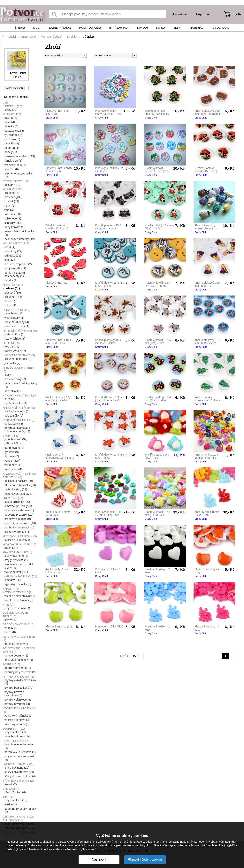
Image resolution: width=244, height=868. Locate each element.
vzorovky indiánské (19, 716)
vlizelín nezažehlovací (20, 596)
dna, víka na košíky (19, 660)
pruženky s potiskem (20, 523)
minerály (13, 223)
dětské (88, 37)
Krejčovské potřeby (18, 369)
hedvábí (12, 143)
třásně (11, 784)
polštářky (13, 185)
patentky (12, 548)
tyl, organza (14, 135)
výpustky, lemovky (18, 584)
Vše (5, 103)
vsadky (11, 628)
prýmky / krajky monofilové (21, 682)
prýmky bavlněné (17, 704)
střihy (11, 110)
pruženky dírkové (17, 532)
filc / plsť (12, 347)
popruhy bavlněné (18, 668)
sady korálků (15, 227)
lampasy (13, 580)
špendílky (13, 391)
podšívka (12, 139)
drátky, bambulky (17, 411)
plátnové (13, 443)
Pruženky (13, 498)
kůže (10, 399)
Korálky (12, 189)
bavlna (11, 118)
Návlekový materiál (20, 396)
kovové (12, 201)
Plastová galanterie (19, 638)
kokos (10, 305)
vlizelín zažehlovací (19, 600)
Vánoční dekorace (19, 355)
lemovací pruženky (18, 506)
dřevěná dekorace (18, 359)
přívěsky (13, 256)
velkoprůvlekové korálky (19, 233)
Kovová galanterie (19, 544)
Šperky (20, 28)
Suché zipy (14, 729)
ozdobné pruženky (19, 515)
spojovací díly (15, 268)
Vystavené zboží (51, 37)
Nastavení (99, 860)
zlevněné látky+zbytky (18, 175)
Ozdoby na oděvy (19, 624)
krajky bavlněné (16, 556)
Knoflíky (72, 37)
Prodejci (11, 37)
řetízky (11, 280)
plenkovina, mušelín (20, 156)
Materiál (196, 28)
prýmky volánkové (18, 700)
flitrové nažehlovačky (20, 485)
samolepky (14, 313)
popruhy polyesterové (20, 672)
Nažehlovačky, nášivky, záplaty (20, 476)
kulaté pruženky (17, 502)
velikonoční (14, 465)
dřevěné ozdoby (17, 322)
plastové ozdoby (17, 326)
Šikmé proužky (16, 741)
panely (11, 152)
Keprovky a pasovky (20, 536)
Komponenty (16, 243)
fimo (9, 210)
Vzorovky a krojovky (19, 710)
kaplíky (11, 260)
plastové (13, 197)
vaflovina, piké (15, 165)
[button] (134, 55)
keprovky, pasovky (18, 540)
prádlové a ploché (18, 519)
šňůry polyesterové (19, 772)
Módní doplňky (90, 28)
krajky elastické (16, 560)
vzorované (14, 469)
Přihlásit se (179, 14)
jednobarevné (16, 439)
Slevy (178, 28)
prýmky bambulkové (19, 688)
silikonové (13, 219)
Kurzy (161, 28)
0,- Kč (238, 14)
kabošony (13, 251)
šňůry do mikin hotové (20, 776)
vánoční (12, 169)
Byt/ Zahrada (119, 28)
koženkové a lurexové (20, 752)
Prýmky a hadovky (19, 677)
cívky (10, 375)
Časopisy (12, 106)
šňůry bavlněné (17, 768)
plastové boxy (15, 379)
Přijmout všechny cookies (145, 860)
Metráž (12, 114)
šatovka (11, 126)
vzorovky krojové (17, 720)
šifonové (12, 456)
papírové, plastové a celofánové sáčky (17, 430)
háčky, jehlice (15, 339)
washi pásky (14, 318)
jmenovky (12, 363)
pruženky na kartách (20, 527)
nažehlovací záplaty (19, 494)
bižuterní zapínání (18, 264)
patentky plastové (18, 644)
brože (10, 632)
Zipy (9, 797)
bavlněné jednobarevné (19, 746)
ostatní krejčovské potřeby (21, 385)
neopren (12, 148)
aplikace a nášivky (19, 481)
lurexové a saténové (19, 510)
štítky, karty (14, 424)
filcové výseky (15, 351)
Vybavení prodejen (19, 420)
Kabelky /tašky (60, 28)
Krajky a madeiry (17, 552)
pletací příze (15, 334)
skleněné (13, 214)
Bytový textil (16, 181)
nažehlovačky (16, 489)
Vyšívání (11, 789)
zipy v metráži (15, 732)
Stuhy (11, 436)
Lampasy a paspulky (20, 576)
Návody (143, 28)
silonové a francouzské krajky (19, 566)
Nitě (8, 605)
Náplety (11, 589)
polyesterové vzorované (19, 758)
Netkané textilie (18, 592)
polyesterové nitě (17, 608)
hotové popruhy (16, 656)
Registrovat (203, 14)
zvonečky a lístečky (20, 239)
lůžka (10, 247)
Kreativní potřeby (19, 408)
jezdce (11, 804)
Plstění (11, 343)
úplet (10, 122)
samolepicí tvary (18, 736)
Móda (37, 28)
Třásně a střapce (18, 781)
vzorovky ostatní (17, 724)
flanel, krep (13, 161)
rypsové (12, 452)
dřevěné (12, 193)
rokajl (10, 206)
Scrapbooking (16, 310)
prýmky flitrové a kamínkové (15, 694)
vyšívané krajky (16, 572)
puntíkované (14, 448)
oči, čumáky (14, 416)
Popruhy (11, 664)
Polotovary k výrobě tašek (19, 650)
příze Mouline (15, 792)
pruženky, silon (16, 403)
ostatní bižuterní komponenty (15, 274)
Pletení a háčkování (20, 331)
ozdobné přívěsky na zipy (21, 810)
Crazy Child (28, 37)
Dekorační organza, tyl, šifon (18, 818)
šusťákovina (14, 131)
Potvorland (220, 28)
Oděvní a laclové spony (15, 615)
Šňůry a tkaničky (18, 764)
